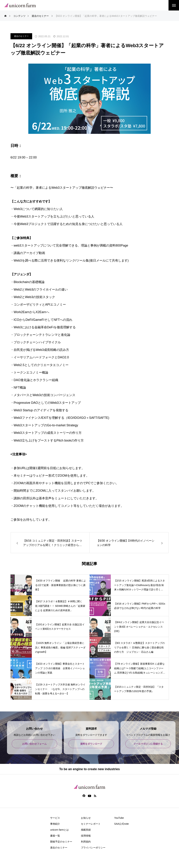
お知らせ (86, 818)
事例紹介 (55, 824)
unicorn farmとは (59, 830)
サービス (55, 818)
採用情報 (86, 836)
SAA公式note (121, 824)
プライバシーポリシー (93, 848)
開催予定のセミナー (61, 842)
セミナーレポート (91, 824)
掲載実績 (86, 830)
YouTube (119, 818)
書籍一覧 (55, 836)
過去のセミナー (21, 36)
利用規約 (86, 842)
